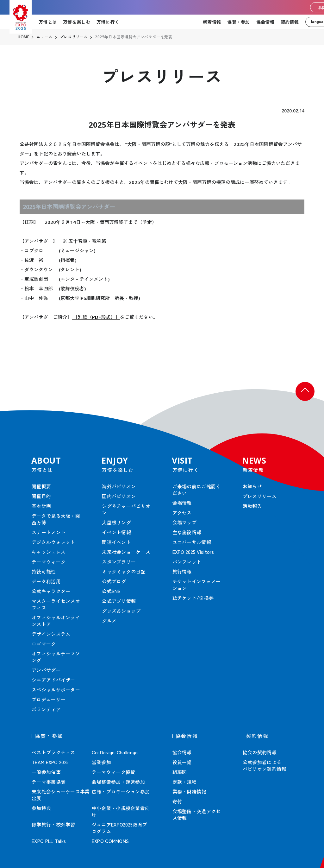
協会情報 (265, 22)
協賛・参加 (238, 22)
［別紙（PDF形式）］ (96, 317)
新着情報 (212, 22)
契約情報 (290, 22)
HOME (23, 37)
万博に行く (108, 22)
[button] (305, 391)
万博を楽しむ (77, 22)
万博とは (48, 22)
